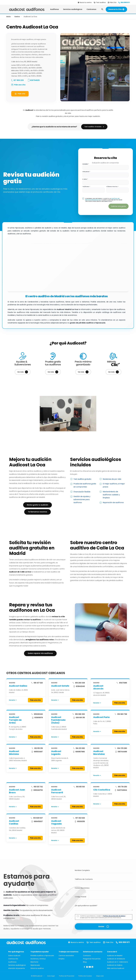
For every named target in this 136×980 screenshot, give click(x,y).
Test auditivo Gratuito (94, 127)
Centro (17, 17)
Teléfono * (86, 187)
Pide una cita (20, 85)
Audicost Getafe (60, 686)
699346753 (37, 790)
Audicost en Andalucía (116, 959)
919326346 (37, 714)
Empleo (62, 959)
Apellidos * (86, 172)
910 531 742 (37, 787)
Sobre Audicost (14, 956)
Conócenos (91, 9)
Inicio (8, 17)
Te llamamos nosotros (38, 512)
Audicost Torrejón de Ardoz (15, 720)
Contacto (87, 956)
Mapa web (100, 976)
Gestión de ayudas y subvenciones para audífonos (82, 500)
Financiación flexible (82, 492)
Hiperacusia (35, 965)
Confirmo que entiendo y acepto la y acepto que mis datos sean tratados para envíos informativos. (103, 917)
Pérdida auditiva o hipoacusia (42, 956)
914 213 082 (79, 748)
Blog (85, 962)
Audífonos (55, 9)
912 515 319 (37, 748)
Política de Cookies (85, 976)
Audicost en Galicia (115, 965)
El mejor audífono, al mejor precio (114, 485)
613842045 (79, 686)
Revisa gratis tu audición (38, 505)
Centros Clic (13, 959)
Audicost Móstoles (14, 753)
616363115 (80, 821)
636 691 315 (79, 718)
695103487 (37, 752)
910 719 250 (121, 787)
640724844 (121, 790)
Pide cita (20, 94)
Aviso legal (51, 976)
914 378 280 (121, 748)
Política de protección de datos (114, 916)
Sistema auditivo (37, 968)
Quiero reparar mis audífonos (40, 653)
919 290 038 (79, 683)
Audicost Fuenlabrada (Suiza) (58, 720)
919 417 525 (37, 683)
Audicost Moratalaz (99, 753)
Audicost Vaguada (56, 822)
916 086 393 (79, 714)
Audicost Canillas (14, 822)
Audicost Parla (101, 717)
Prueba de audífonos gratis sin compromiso (85, 485)
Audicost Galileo (18, 686)
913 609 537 (37, 818)
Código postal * (112, 187)
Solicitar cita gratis (119, 206)
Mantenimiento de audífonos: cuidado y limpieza (111, 495)
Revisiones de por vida (112, 479)
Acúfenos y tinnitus (38, 959)
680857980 (79, 752)
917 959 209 (19, 80)
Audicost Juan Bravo (17, 791)
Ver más (23, 372)
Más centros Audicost (116, 968)
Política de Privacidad (67, 976)
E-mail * (85, 179)
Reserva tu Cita (116, 9)
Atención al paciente (17, 968)
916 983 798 (121, 714)
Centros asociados (66, 956)
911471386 (122, 683)
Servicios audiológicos (73, 9)
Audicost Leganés (56, 753)
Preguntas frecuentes (92, 959)
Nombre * (86, 164)
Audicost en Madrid (115, 956)
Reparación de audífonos (113, 503)
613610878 (37, 718)
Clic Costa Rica (102, 790)
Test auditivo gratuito (82, 479)
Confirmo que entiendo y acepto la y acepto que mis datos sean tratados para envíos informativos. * (104, 200)
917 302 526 (79, 818)
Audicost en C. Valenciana (117, 962)
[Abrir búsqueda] (102, 9)
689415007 (37, 821)
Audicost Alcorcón (98, 687)
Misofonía (34, 962)
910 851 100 (79, 787)
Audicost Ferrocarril (57, 791)
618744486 (121, 752)
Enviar (101, 927)
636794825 (35, 80)
